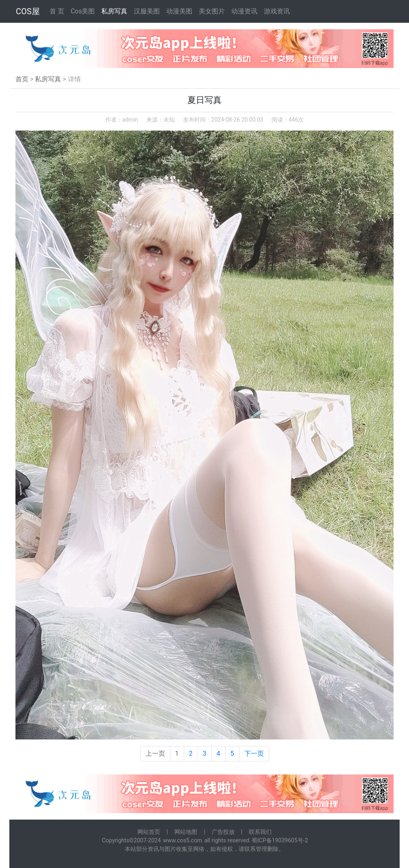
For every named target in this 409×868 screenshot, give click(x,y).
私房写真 (114, 11)
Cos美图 (83, 11)
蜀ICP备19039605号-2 (280, 840)
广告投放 (223, 832)
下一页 (254, 754)
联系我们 (260, 832)
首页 (22, 79)
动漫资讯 (244, 11)
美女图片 (212, 11)
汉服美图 (147, 11)
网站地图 (186, 832)
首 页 (57, 11)
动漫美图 (179, 11)
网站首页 (149, 832)
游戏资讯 (277, 11)
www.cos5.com (183, 840)
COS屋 (28, 11)
